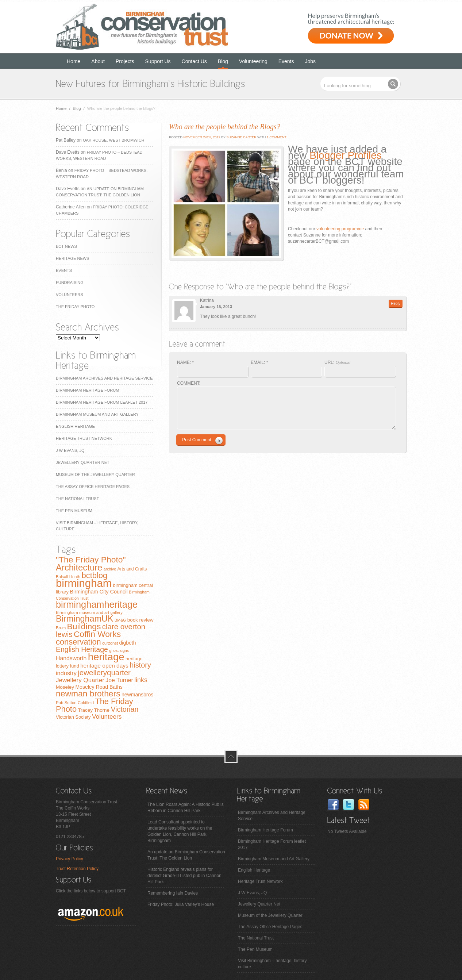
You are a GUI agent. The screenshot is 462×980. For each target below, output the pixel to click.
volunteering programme (340, 229)
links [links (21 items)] (141, 680)
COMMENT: (189, 383)
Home (74, 61)
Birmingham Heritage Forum (87, 390)
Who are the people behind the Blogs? (225, 127)
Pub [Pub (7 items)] (59, 703)
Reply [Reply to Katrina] (396, 303)
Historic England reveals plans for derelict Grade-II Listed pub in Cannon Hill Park (184, 876)
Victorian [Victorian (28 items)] (124, 709)
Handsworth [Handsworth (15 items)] (71, 658)
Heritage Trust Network (84, 438)
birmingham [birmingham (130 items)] (84, 583)
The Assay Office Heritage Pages (93, 487)
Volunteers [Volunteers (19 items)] (107, 716)
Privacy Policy (70, 859)
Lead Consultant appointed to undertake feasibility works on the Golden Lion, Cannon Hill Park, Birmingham (180, 831)
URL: (337, 362)
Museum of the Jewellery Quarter (95, 474)
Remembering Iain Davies (173, 893)
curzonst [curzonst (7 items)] (110, 643)
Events (286, 61)
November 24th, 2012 (201, 137)
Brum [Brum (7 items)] (61, 628)
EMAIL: (259, 362)
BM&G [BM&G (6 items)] (120, 620)
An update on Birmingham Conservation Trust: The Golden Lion (186, 855)
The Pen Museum (74, 511)
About (98, 61)
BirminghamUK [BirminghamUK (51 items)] (85, 619)
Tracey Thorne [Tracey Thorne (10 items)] (94, 710)
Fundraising (70, 283)
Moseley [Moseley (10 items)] (65, 687)
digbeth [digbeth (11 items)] (128, 643)
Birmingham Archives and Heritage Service (104, 378)
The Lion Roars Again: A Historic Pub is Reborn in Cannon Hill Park (186, 808)
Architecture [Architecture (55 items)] (79, 567)
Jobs (311, 61)
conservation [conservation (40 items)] (78, 642)
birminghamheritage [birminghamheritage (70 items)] (97, 604)
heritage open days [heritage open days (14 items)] (104, 666)
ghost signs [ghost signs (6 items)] (119, 650)
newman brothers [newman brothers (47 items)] (88, 693)
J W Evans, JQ (70, 450)
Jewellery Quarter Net (83, 462)
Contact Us (194, 61)
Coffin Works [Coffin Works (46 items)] (97, 634)
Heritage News (72, 258)
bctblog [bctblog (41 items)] (94, 575)
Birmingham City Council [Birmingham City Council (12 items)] (99, 592)
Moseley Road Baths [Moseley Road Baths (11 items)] (99, 687)
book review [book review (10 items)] (140, 620)
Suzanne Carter (241, 137)
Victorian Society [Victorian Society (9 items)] (73, 717)
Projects (125, 61)
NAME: (185, 362)
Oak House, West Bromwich (113, 140)
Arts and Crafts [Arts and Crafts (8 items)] (132, 569)
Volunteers (70, 295)
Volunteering (253, 61)
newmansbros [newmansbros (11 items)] (137, 695)
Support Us (158, 61)
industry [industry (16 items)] (66, 673)
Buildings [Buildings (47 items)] (84, 626)
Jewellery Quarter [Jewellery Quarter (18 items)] (80, 680)
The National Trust (77, 499)
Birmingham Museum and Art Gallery (97, 414)
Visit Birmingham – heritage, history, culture (273, 964)
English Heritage (75, 426)
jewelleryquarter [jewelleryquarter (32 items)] (104, 672)
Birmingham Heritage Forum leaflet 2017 (102, 402)
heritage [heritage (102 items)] (106, 657)
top (231, 756)
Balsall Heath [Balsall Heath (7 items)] (68, 577)
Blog (223, 61)
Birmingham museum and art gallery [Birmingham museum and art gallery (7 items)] (89, 612)
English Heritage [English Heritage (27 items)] (82, 649)
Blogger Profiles (346, 155)
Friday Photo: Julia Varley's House (181, 904)
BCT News (66, 246)
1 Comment (277, 137)
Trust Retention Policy (77, 869)
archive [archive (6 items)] (110, 569)
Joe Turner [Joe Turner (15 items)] (119, 680)
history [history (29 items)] (140, 665)
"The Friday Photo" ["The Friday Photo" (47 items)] (91, 560)
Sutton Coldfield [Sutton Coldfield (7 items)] (79, 703)
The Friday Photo (75, 307)
